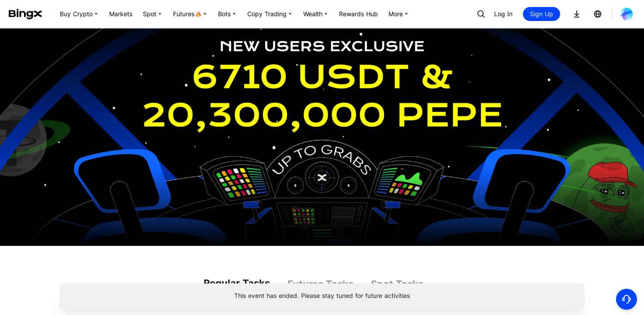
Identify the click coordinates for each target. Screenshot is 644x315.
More (366, 146)
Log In (503, 14)
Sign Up (542, 14)
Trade (533, 129)
